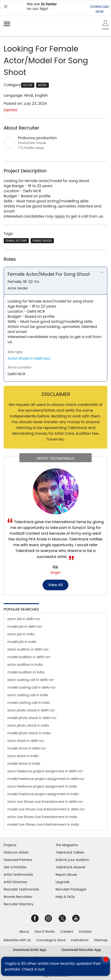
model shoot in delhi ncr (27, 748)
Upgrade (63, 882)
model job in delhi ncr (25, 626)
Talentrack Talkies (70, 852)
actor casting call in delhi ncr (31, 680)
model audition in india (26, 672)
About (24, 932)
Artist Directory (15, 882)
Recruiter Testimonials (21, 889)
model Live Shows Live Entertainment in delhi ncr (46, 809)
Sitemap (101, 940)
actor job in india (21, 634)
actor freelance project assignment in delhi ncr (45, 771)
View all (56, 585)
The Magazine (67, 845)
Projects (10, 845)
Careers (67, 932)
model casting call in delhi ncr (32, 687)
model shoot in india (24, 764)
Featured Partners (18, 860)
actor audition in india (25, 665)
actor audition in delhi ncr (28, 649)
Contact (85, 932)
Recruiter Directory (19, 904)
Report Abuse (66, 875)
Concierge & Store (51, 940)
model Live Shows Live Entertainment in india (43, 824)
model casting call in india (29, 703)
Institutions (80, 940)
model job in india (22, 642)
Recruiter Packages (71, 889)
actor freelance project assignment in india (42, 786)
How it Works (45, 932)
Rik (56, 567)
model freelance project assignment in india (43, 794)
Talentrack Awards (70, 867)
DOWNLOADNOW (100, 9)
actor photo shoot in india (28, 725)
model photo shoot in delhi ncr (32, 718)
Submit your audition (72, 860)
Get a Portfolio (15, 867)
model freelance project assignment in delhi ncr (46, 779)
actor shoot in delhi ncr (26, 741)
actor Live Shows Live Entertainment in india (42, 817)
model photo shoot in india (29, 733)
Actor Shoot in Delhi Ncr (29, 358)
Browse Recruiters (18, 897)
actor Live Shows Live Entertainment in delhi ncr (45, 802)
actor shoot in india (23, 756)
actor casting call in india (28, 695)
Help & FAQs (65, 897)
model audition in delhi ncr (29, 657)
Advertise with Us (17, 940)
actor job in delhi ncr (24, 619)
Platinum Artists (16, 852)
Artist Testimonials (18, 875)
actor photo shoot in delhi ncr (31, 710)
